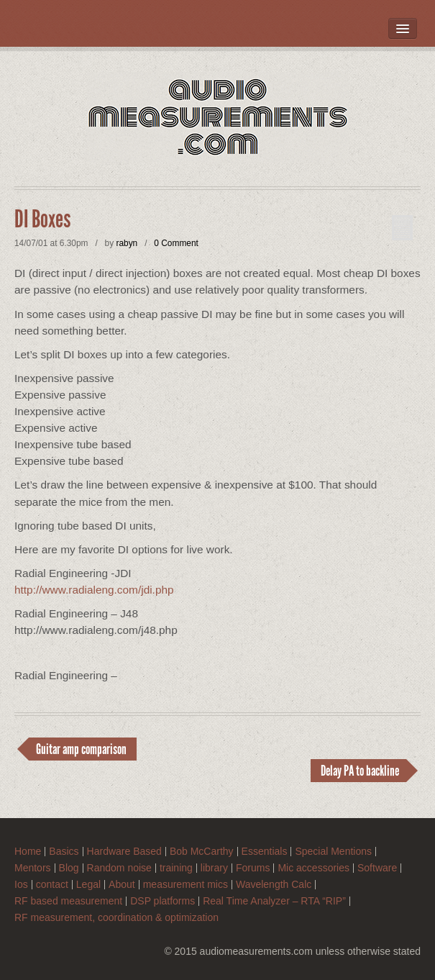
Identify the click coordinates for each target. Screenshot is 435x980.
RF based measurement (68, 901)
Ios (21, 885)
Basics (64, 852)
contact (52, 885)
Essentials (265, 852)
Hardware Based (124, 852)
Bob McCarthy (202, 852)
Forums (253, 868)
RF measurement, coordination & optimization (116, 918)
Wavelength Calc (274, 885)
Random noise (119, 868)
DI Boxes (42, 219)
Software (377, 868)
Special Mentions (333, 852)
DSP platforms (162, 901)
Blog (69, 868)
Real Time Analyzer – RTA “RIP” (274, 901)
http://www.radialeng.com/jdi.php (94, 590)
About (122, 885)
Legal (88, 885)
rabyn (127, 243)
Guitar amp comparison (81, 749)
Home (28, 852)
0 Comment (176, 243)
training (176, 868)
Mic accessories (313, 868)
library (214, 868)
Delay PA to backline (360, 771)
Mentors (33, 868)
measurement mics (186, 885)
